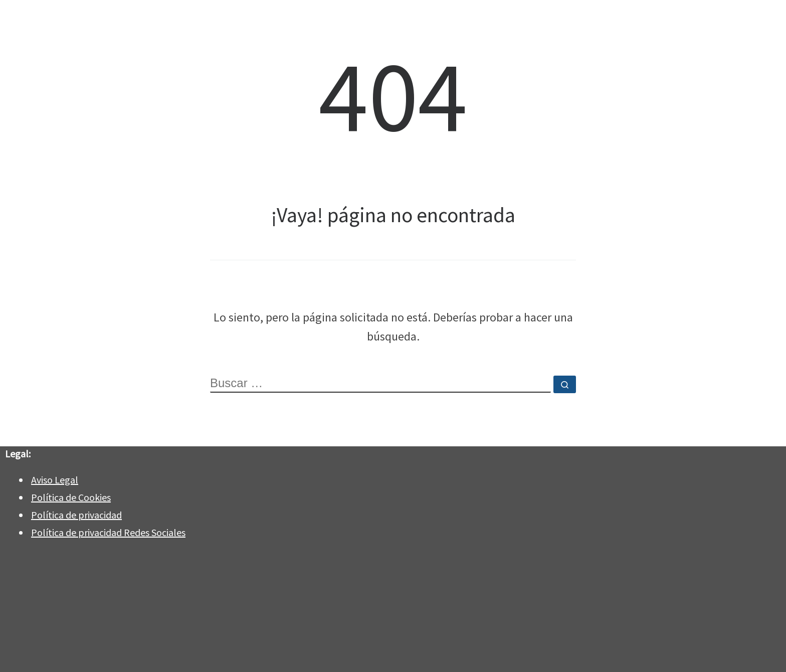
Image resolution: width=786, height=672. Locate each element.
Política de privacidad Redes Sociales (108, 532)
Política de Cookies (71, 497)
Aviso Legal (55, 480)
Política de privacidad (76, 515)
